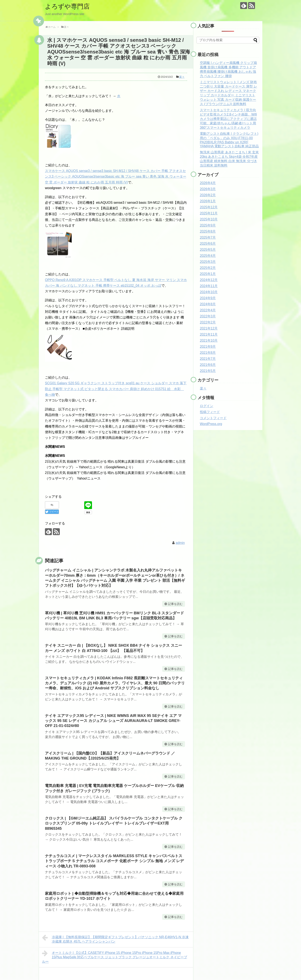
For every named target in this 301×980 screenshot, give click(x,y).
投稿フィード (210, 412)
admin (180, 543)
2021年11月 (209, 334)
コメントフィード (213, 418)
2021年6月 (208, 365)
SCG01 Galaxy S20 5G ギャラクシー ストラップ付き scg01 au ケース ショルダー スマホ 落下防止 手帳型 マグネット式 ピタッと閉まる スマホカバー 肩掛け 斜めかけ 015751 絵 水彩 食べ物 (116, 389)
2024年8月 (208, 304)
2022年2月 (208, 322)
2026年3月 (208, 189)
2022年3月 (208, 316)
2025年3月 (208, 262)
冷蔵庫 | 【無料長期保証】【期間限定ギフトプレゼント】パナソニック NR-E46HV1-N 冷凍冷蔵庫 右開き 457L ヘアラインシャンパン (115, 939)
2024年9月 (208, 298)
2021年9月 (208, 347)
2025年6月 (208, 244)
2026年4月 (208, 183)
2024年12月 (209, 280)
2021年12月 (209, 328)
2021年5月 (208, 371)
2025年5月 (208, 250)
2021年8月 (208, 353)
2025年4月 (208, 256)
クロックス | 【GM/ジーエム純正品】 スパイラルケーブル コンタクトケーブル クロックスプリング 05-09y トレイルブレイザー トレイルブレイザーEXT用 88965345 (114, 823)
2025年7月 (208, 237)
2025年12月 (209, 207)
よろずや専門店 (67, 6)
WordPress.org (211, 424)
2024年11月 (209, 286)
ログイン (207, 406)
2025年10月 (209, 219)
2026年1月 (208, 201)
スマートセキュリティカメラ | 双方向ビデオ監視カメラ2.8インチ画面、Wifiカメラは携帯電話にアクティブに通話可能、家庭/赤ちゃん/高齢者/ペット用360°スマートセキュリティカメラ (228, 119)
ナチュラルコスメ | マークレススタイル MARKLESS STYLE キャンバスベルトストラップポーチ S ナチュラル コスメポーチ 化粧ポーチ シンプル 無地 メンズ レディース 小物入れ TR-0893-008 (114, 861)
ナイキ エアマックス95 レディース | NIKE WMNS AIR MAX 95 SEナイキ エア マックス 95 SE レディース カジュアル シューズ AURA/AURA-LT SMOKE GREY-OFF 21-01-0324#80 (113, 721)
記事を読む (175, 604)
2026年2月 (208, 195)
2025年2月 (208, 268)
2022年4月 (208, 310)
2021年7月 (208, 359)
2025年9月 (208, 225)
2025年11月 (209, 213)
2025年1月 (208, 274)
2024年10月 (209, 292)
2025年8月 (208, 231)
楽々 (182, 77)
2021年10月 (209, 340)
